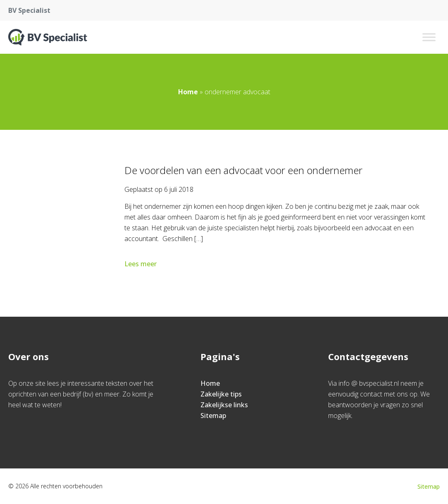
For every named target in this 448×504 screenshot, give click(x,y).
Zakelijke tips (221, 394)
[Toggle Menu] (429, 37)
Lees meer (141, 264)
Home (188, 92)
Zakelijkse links (224, 405)
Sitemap (213, 416)
